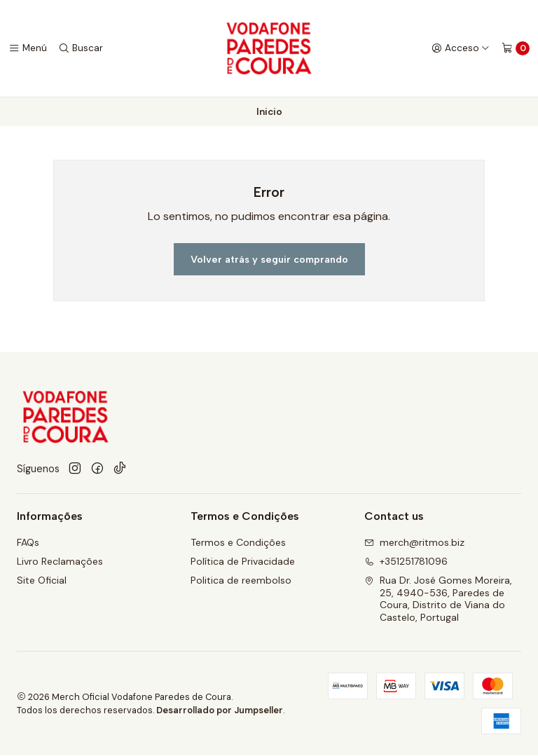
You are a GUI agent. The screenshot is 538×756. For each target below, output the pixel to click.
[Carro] (516, 48)
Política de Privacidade (243, 562)
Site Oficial (42, 581)
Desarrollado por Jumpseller (220, 711)
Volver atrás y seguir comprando (269, 259)
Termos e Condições (238, 543)
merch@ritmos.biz (414, 543)
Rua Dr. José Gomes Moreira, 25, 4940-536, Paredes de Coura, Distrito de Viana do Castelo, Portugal (438, 599)
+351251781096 (406, 562)
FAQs (28, 543)
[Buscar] (81, 48)
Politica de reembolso (241, 581)
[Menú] (28, 48)
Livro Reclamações (60, 562)
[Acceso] (461, 48)
